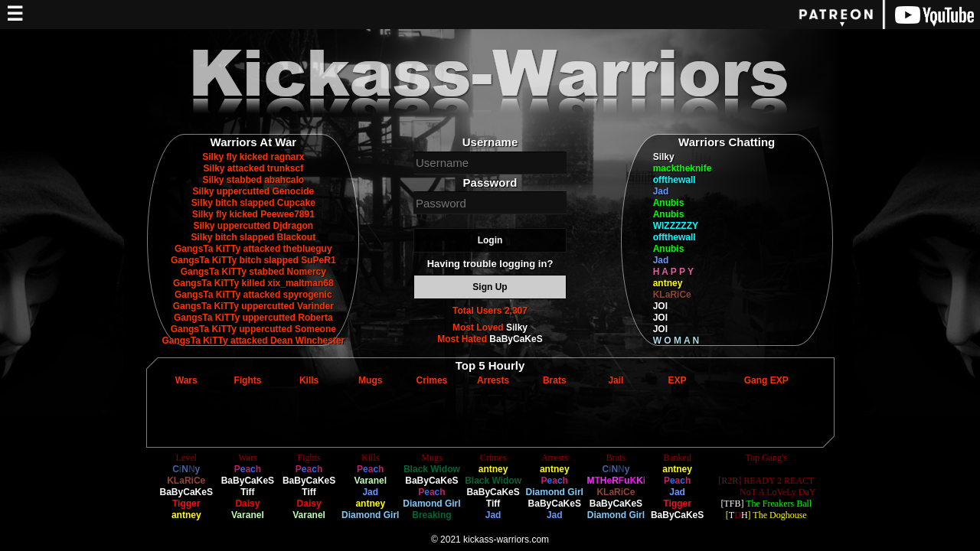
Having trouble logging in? (490, 264)
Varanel (248, 515)
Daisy (247, 504)
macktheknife (683, 168)
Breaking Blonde (431, 521)
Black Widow (432, 469)
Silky (517, 328)
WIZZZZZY (676, 226)
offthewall (675, 180)
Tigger (186, 504)
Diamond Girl (370, 515)
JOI (660, 306)
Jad (661, 191)
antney (668, 283)
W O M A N (676, 341)
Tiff (247, 492)
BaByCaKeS (516, 339)
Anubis (669, 203)
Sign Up (490, 287)
